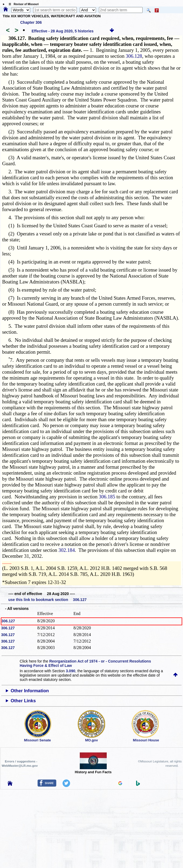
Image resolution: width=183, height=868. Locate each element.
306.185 (107, 497)
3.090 (70, 671)
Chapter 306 (31, 22)
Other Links (23, 701)
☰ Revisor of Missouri (22, 4)
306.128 (134, 56)
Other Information (30, 691)
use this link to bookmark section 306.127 (47, 600)
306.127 (8, 621)
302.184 (67, 550)
